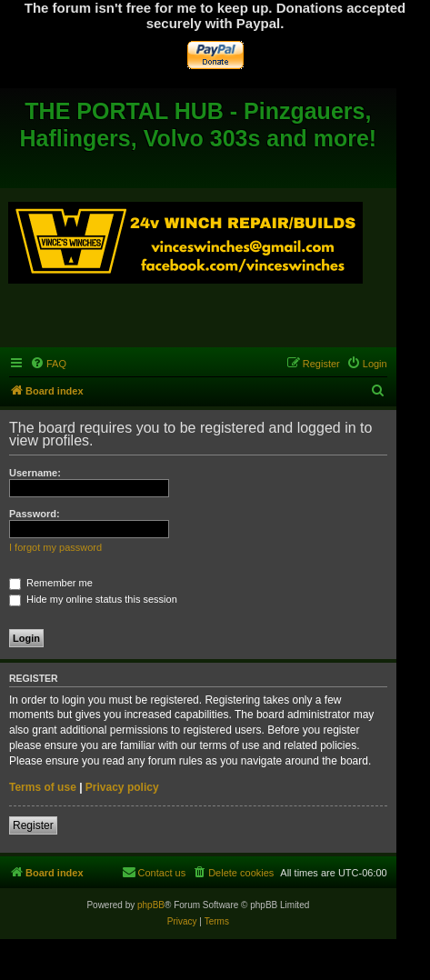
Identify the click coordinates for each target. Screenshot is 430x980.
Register (33, 825)
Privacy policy (122, 787)
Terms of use (43, 787)
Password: (35, 514)
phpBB (151, 905)
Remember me (51, 583)
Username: (35, 473)
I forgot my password (55, 547)
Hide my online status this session (93, 599)
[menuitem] (48, 364)
